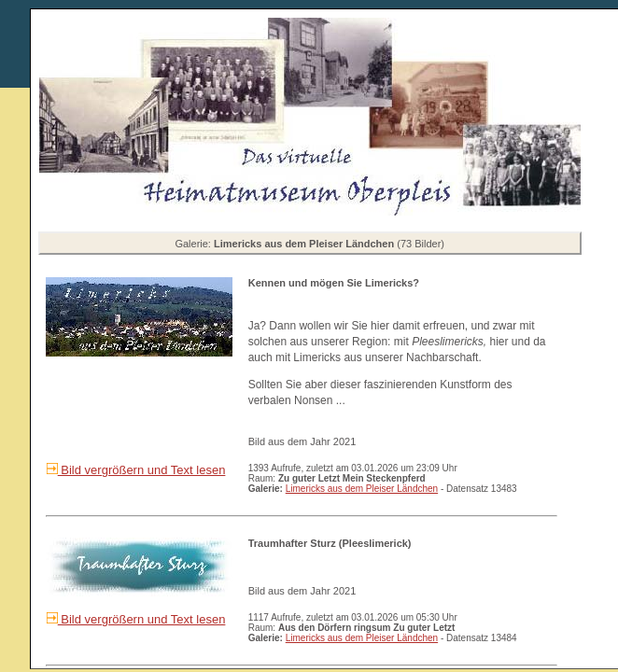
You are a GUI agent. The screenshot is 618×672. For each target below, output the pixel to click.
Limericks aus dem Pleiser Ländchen (362, 489)
